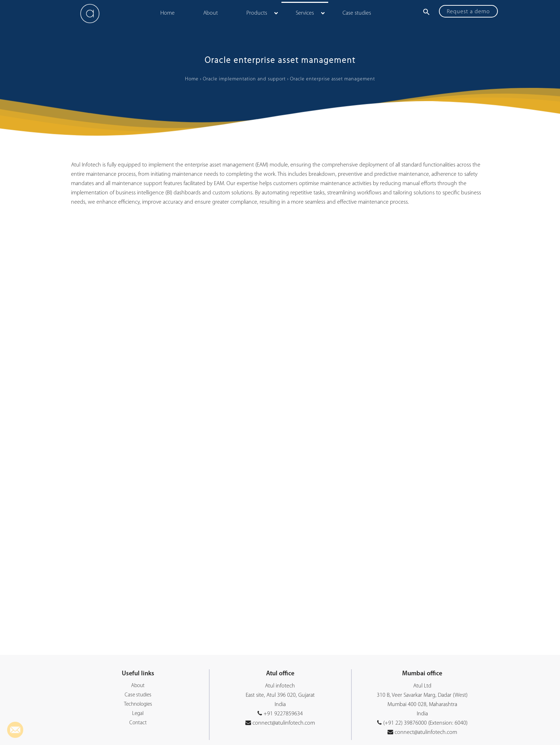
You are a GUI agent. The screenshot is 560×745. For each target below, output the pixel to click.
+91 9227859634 (283, 714)
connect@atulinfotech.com (283, 723)
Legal (138, 714)
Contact (138, 723)
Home (192, 79)
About (138, 686)
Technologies (138, 704)
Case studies (138, 695)
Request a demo (468, 12)
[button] (426, 12)
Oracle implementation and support (244, 79)
